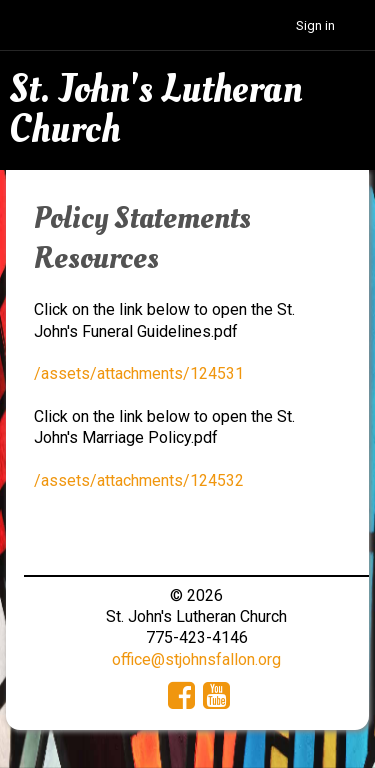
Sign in (315, 25)
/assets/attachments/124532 (139, 480)
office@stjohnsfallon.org (196, 659)
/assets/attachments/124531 (139, 373)
